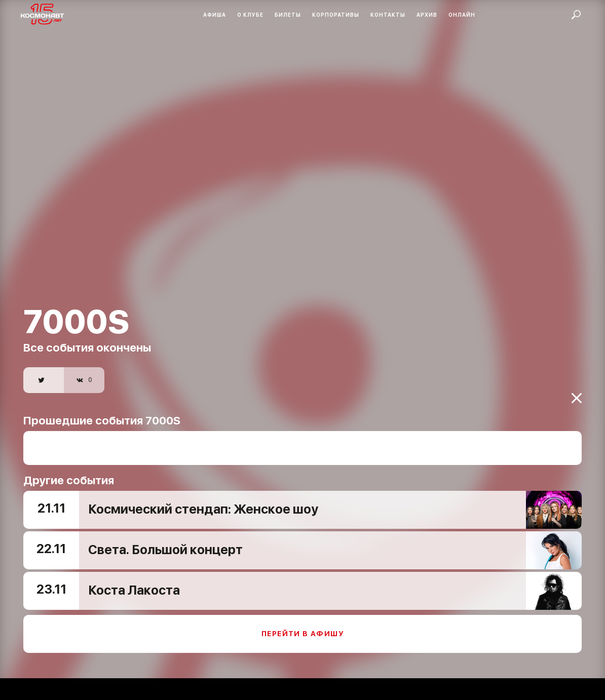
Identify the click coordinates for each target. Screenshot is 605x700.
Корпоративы (336, 15)
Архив (427, 15)
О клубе (250, 15)
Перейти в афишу (302, 626)
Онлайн (462, 15)
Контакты (388, 15)
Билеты (288, 15)
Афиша (215, 15)
